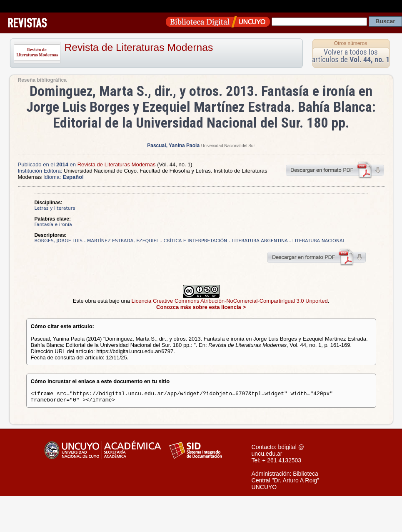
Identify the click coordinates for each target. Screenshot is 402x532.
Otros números (351, 43)
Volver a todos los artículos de (351, 56)
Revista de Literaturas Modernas (139, 47)
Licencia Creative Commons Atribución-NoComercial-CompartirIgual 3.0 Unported (230, 301)
